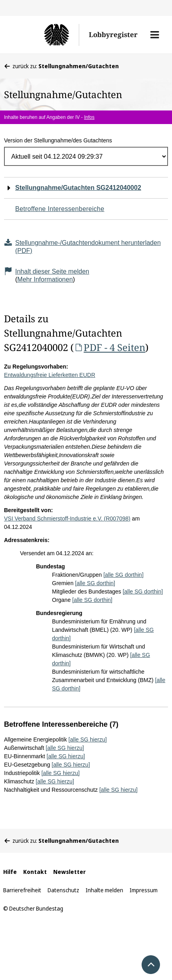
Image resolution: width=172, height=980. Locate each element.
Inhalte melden (104, 890)
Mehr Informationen (45, 279)
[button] (155, 35)
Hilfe (10, 872)
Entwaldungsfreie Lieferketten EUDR (50, 375)
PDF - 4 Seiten (109, 347)
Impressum (144, 890)
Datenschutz (63, 890)
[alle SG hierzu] (88, 739)
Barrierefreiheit (22, 890)
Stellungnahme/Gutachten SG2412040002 (78, 188)
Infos (89, 117)
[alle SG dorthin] (123, 575)
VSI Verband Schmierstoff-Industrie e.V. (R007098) (67, 519)
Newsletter (69, 872)
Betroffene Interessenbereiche (60, 209)
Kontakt (35, 872)
